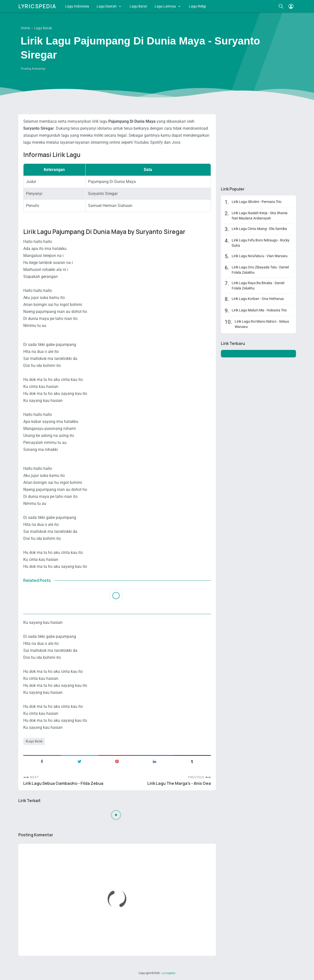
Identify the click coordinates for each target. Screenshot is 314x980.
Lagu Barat (138, 6)
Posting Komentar (33, 69)
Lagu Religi (197, 6)
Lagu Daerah (107, 6)
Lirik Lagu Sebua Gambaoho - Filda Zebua (63, 783)
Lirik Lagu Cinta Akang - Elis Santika (259, 229)
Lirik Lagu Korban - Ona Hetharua (258, 299)
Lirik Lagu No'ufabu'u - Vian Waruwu (260, 256)
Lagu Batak (35, 741)
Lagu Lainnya (165, 6)
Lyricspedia (37, 6)
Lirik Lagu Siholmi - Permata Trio (257, 202)
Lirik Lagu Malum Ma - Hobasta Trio (259, 310)
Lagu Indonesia (77, 6)
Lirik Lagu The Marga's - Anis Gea (179, 783)
